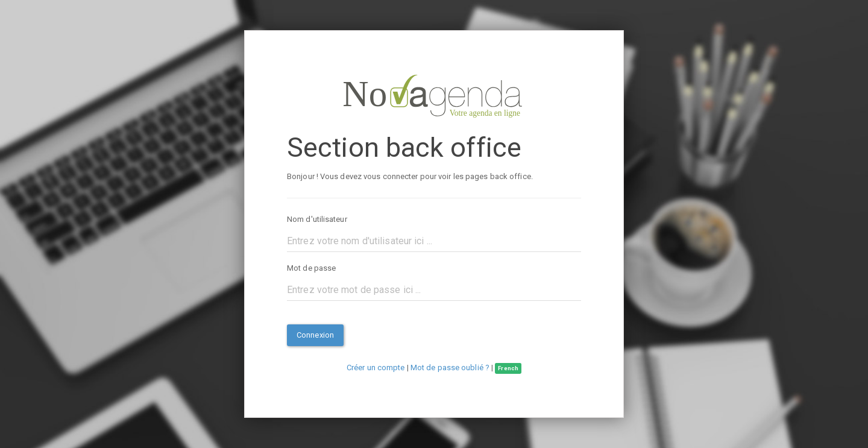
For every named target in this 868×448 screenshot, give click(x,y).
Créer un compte (376, 368)
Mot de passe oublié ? (450, 368)
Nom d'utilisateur (317, 219)
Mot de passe (311, 268)
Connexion (315, 335)
